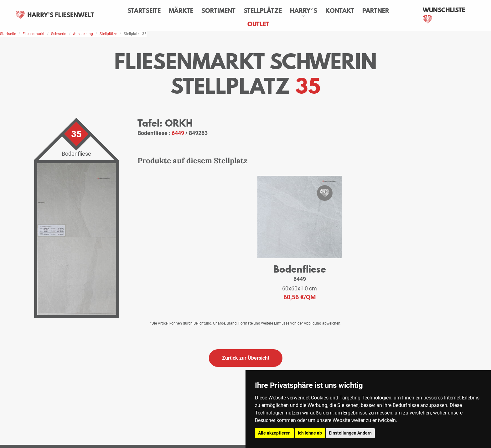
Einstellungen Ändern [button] (350, 433)
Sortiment (218, 11)
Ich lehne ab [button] (310, 433)
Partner (376, 11)
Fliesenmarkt (34, 34)
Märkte (181, 11)
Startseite (144, 11)
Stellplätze (263, 11)
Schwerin (59, 34)
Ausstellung (83, 34)
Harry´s (304, 11)
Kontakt (340, 11)
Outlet (258, 24)
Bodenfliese (300, 269)
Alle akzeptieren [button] (274, 433)
